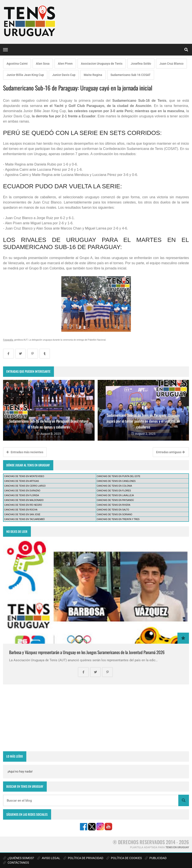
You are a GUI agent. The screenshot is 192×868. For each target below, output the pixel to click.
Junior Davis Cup (64, 75)
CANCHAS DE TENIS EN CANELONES (116, 481)
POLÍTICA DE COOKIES (124, 858)
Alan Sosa (43, 64)
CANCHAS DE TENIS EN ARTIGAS (22, 481)
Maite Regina (93, 75)
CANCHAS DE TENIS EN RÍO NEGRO (23, 505)
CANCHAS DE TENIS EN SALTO (113, 510)
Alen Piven (65, 64)
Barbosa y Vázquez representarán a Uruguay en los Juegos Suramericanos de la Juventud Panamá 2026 (87, 652)
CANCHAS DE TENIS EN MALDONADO (24, 500)
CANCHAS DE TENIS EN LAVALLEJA (115, 495)
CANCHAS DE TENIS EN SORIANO (114, 514)
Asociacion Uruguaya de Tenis (102, 64)
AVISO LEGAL (49, 858)
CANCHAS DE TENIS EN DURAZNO (22, 491)
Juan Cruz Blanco (171, 64)
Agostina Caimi (17, 64)
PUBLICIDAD (156, 858)
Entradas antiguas (170, 452)
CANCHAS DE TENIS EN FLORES (114, 491)
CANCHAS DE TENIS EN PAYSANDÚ (115, 500)
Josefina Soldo (141, 64)
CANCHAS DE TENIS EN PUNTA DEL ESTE (119, 476)
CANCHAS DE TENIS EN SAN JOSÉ (22, 514)
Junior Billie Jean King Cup (25, 75)
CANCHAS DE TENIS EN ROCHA (21, 510)
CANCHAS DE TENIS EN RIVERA (114, 505)
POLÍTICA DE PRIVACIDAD (83, 858)
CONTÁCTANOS (16, 863)
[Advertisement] (96, 718)
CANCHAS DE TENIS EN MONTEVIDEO (24, 476)
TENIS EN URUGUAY (177, 847)
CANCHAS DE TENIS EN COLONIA (114, 486)
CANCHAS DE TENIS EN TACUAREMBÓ (24, 519)
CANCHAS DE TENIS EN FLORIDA (22, 495)
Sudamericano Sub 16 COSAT (131, 75)
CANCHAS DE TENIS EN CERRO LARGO (25, 486)
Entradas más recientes (25, 452)
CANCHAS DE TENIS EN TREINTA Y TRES (118, 519)
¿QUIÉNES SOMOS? (19, 858)
